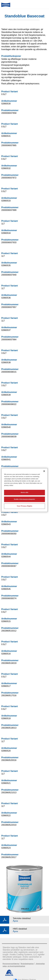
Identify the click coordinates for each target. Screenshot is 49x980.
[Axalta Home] (6, 6)
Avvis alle (25, 492)
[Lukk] (44, 471)
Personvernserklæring (11, 964)
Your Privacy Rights (24, 506)
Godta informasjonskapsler (25, 499)
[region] (24, 490)
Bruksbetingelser (27, 964)
